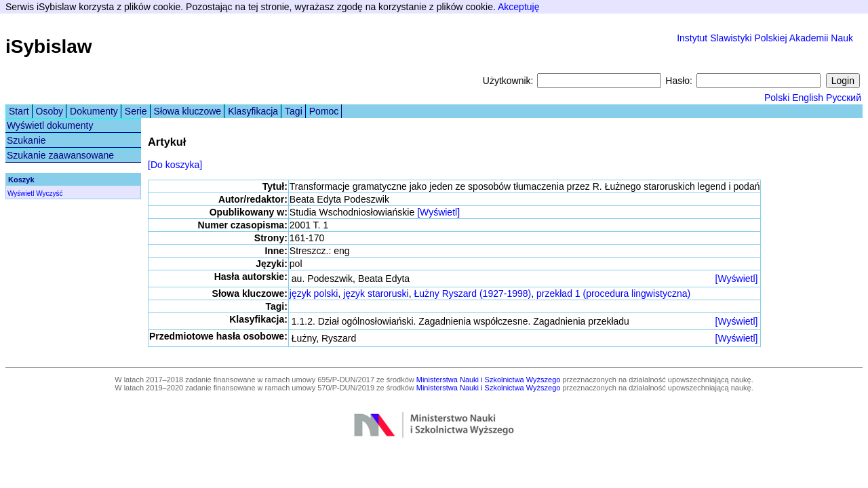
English (808, 98)
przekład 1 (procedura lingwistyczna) (613, 293)
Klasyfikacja (253, 111)
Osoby (50, 111)
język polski (314, 293)
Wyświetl (21, 194)
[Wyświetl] (438, 212)
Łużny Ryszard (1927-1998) (472, 293)
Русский (844, 98)
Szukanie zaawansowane (60, 155)
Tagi (294, 111)
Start (19, 111)
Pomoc (324, 111)
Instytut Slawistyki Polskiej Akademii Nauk (765, 38)
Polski (777, 98)
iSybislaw (49, 46)
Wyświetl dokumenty (50, 125)
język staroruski (376, 293)
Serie (136, 111)
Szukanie (26, 140)
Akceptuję (518, 7)
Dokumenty (94, 111)
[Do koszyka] (175, 165)
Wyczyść (49, 194)
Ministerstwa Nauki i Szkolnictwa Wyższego (489, 380)
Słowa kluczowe (188, 111)
